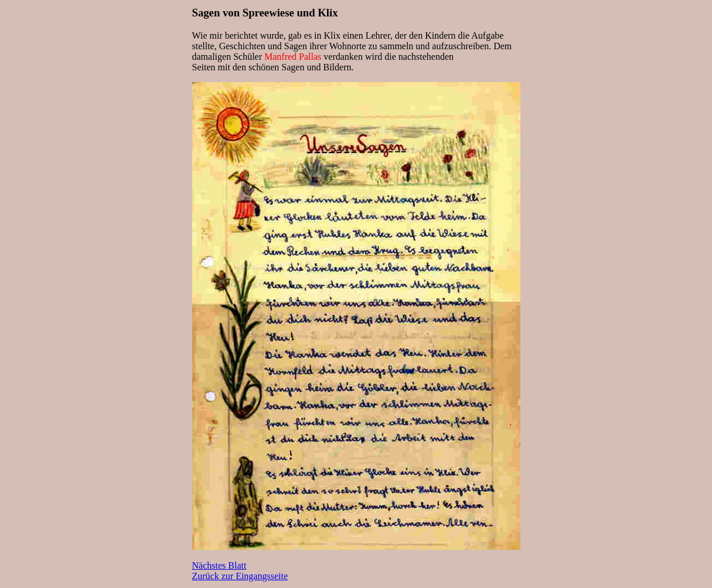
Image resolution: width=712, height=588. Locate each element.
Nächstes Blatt (219, 565)
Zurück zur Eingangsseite (240, 576)
